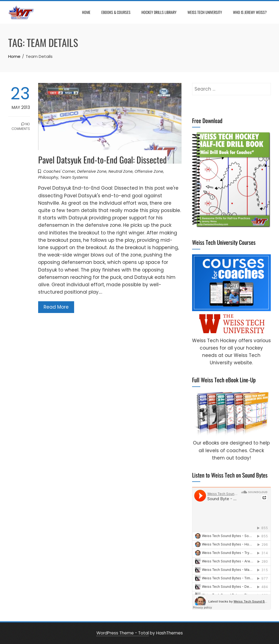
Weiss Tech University (205, 12)
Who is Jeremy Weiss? (250, 12)
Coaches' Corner (59, 171)
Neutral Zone (121, 171)
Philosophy (48, 177)
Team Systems (74, 177)
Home (86, 12)
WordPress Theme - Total (123, 633)
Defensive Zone (92, 171)
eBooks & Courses (116, 12)
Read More (56, 307)
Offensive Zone (149, 171)
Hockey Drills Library (159, 12)
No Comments (21, 126)
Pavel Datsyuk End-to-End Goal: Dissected (102, 159)
